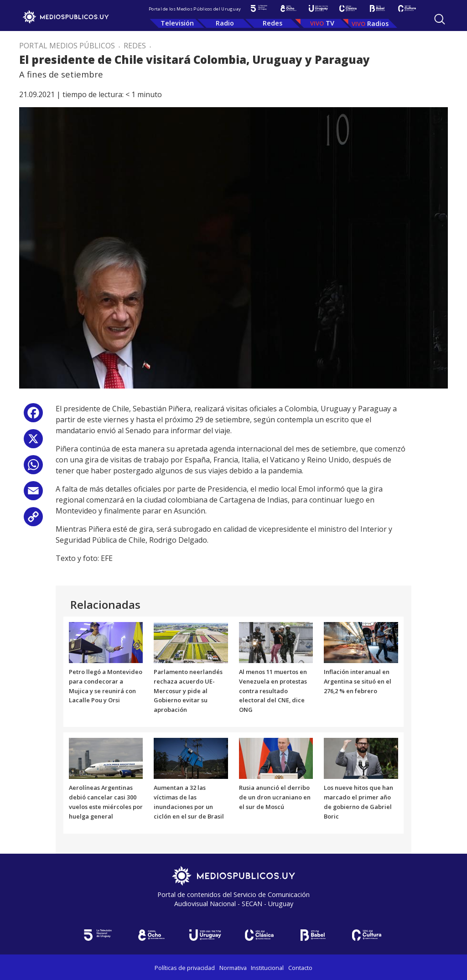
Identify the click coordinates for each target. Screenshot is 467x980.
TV (330, 23)
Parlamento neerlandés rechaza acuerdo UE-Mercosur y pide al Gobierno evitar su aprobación (188, 691)
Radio (225, 23)
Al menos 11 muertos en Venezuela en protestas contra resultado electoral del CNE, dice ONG (273, 691)
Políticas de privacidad (185, 968)
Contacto (300, 968)
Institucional (267, 968)
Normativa (233, 968)
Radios (378, 23)
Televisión (177, 23)
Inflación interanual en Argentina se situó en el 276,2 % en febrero (358, 681)
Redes (272, 23)
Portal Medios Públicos (67, 46)
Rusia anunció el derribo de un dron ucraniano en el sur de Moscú (275, 797)
